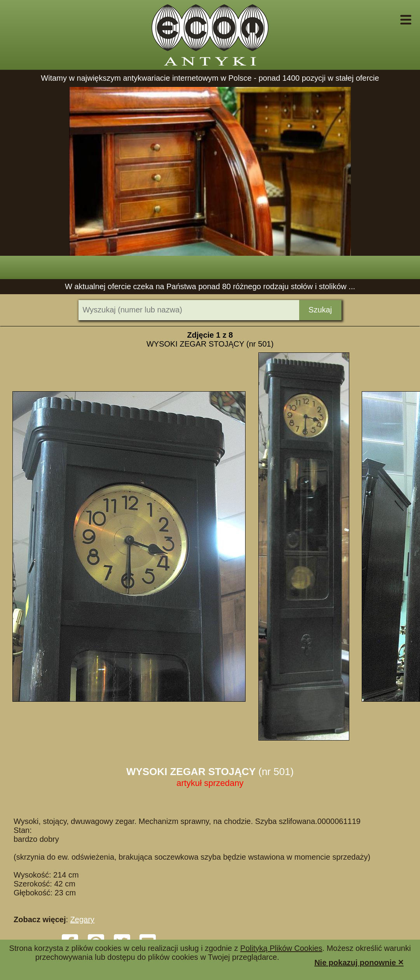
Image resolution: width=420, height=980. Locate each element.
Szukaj (320, 310)
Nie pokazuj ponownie (359, 962)
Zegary (82, 919)
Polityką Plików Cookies (281, 948)
